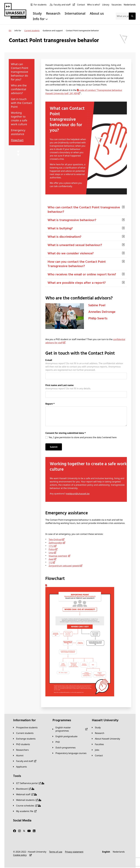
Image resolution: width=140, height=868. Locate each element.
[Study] (96, 727)
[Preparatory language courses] (69, 753)
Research (53, 13)
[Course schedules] (27, 806)
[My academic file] (25, 811)
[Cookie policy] (20, 855)
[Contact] (81, 5)
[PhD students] (22, 744)
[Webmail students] (27, 800)
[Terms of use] (56, 852)
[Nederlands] (130, 5)
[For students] (41, 5)
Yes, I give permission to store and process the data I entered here (83, 437)
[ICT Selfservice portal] (29, 783)
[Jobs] (96, 750)
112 (51, 562)
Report (50, 404)
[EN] (10, 31)
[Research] (98, 733)
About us (97, 13)
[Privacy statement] (74, 852)
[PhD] (56, 742)
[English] (106, 852)
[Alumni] (18, 755)
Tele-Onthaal (55, 539)
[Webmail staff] (25, 794)
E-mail (49, 360)
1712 (51, 546)
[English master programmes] (70, 729)
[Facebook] (15, 831)
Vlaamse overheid (58, 556)
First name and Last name (59, 385)
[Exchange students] (24, 739)
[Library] (106, 5)
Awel (51, 559)
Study (37, 13)
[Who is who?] (94, 5)
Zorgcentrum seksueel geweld (64, 566)
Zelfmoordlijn (56, 543)
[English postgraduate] (65, 736)
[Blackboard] (24, 789)
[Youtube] (29, 831)
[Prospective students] (25, 727)
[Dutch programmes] (64, 748)
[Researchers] (21, 750)
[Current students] (32, 31)
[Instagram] (19, 831)
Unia (51, 553)
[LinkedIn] (34, 831)
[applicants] (20, 767)
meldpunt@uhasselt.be (78, 494)
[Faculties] (98, 744)
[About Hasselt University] (106, 739)
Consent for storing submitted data (66, 433)
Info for (40, 19)
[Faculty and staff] (65, 5)
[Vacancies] (117, 5)
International (75, 13)
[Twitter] (24, 831)
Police (52, 549)
